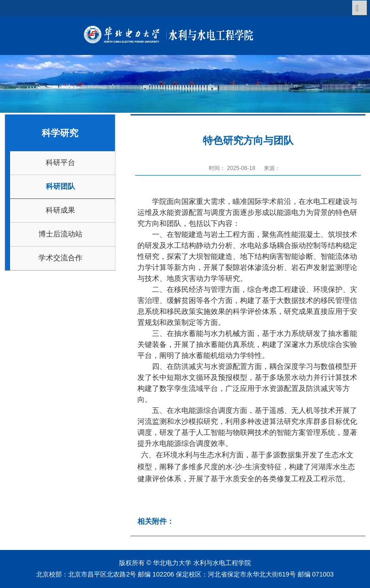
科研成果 (60, 210)
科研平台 (60, 162)
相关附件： (156, 521)
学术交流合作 (60, 258)
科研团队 (60, 186)
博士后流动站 (60, 234)
